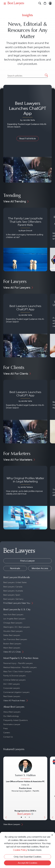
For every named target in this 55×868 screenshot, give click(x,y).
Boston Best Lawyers (12, 644)
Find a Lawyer (27, 561)
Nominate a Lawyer (12, 724)
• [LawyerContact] (29, 817)
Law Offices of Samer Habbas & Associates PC (25, 781)
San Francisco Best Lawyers (15, 639)
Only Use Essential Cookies (27, 857)
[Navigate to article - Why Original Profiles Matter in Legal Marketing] (25, 498)
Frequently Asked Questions (16, 720)
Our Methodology (11, 716)
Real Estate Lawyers (12, 696)
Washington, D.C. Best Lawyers (17, 627)
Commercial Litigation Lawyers (16, 692)
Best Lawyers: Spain (12, 595)
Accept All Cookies (27, 863)
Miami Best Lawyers (12, 648)
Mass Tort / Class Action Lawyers (17, 671)
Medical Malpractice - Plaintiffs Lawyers (20, 667)
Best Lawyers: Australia (13, 591)
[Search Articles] (27, 76)
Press (6, 728)
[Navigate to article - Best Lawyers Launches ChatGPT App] (25, 326)
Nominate (15, 568)
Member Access (40, 568)
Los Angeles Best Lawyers (14, 619)
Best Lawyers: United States (15, 582)
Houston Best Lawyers (13, 631)
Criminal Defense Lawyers (14, 680)
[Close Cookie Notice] (52, 835)
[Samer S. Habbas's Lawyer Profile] (25, 769)
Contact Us (8, 737)
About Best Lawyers (12, 712)
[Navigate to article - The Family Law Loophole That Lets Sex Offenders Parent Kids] (25, 240)
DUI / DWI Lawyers (12, 684)
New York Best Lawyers (13, 615)
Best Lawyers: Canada (13, 587)
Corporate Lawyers (12, 688)
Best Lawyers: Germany (13, 599)
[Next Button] (45, 788)
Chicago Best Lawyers (13, 623)
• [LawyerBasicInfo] (21, 817)
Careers (7, 733)
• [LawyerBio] (25, 817)
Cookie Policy (20, 850)
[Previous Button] (6, 788)
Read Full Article (28, 138)
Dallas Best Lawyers (12, 635)
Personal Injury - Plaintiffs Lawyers (18, 663)
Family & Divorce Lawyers (14, 676)
